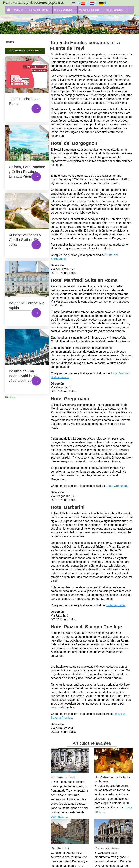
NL (94, 3)
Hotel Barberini (116, 605)
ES (85, 3)
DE (103, 3)
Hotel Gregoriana (117, 486)
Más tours (10, 397)
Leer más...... (59, 817)
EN (76, 3)
